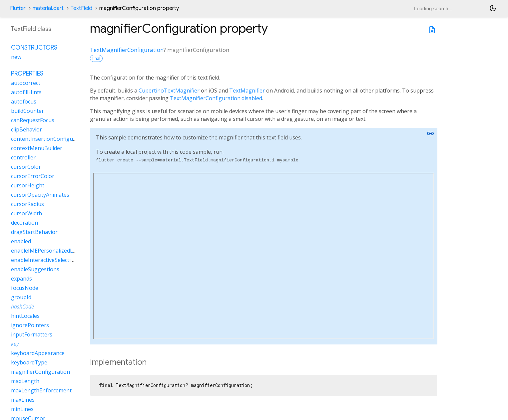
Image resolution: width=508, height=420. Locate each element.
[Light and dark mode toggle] (493, 8)
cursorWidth (26, 213)
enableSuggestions (35, 269)
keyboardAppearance (38, 353)
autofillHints (26, 92)
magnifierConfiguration (40, 372)
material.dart (48, 8)
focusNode (25, 288)
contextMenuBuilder (37, 148)
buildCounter (27, 111)
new (16, 57)
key (15, 344)
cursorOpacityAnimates (40, 195)
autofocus (24, 102)
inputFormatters (32, 334)
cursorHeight (28, 185)
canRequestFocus (33, 120)
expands (21, 279)
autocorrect (26, 83)
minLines (22, 409)
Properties (27, 74)
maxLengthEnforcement (41, 390)
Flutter (18, 8)
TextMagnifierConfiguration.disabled (216, 98)
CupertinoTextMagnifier (169, 91)
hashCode (22, 307)
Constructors (34, 48)
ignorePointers (30, 325)
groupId (21, 297)
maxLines (23, 400)
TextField (81, 8)
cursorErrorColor (33, 176)
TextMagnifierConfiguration (127, 50)
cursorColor (26, 167)
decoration (24, 223)
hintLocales (25, 316)
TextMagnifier (247, 91)
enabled (21, 241)
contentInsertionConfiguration (50, 139)
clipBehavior (26, 129)
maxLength (25, 381)
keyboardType (29, 362)
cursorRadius (27, 204)
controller (23, 157)
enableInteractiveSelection (44, 260)
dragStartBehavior (34, 232)
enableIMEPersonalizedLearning (52, 251)
